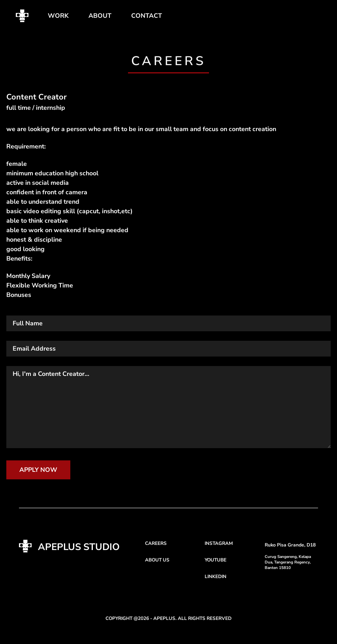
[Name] (168, 323)
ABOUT (100, 16)
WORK (58, 16)
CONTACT (147, 16)
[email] (168, 349)
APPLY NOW (38, 470)
